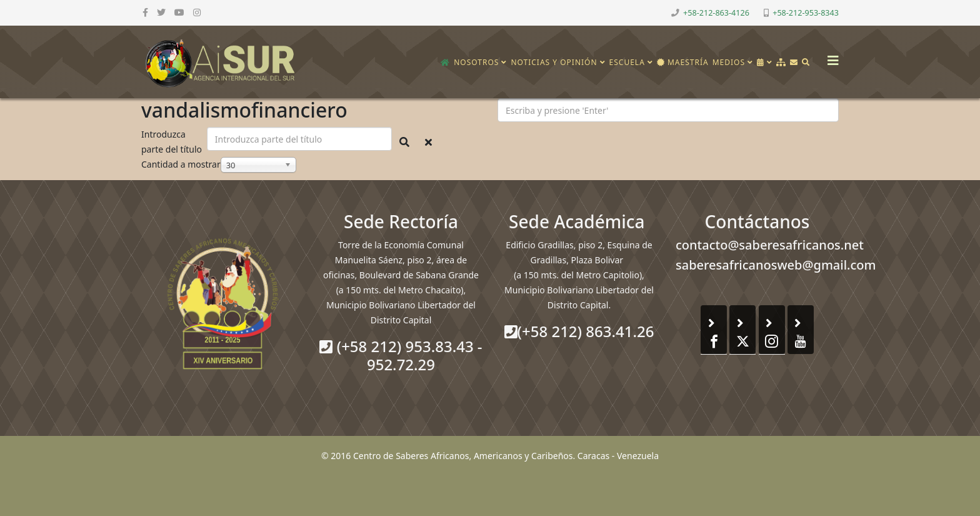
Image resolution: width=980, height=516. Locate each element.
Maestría (683, 62)
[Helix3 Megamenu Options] (830, 57)
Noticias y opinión (554, 62)
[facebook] (145, 12)
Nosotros (476, 62)
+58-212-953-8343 (806, 13)
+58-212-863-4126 (716, 13)
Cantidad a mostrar (181, 164)
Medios (729, 62)
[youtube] (179, 12)
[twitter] (161, 12)
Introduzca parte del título (173, 142)
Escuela (627, 62)
